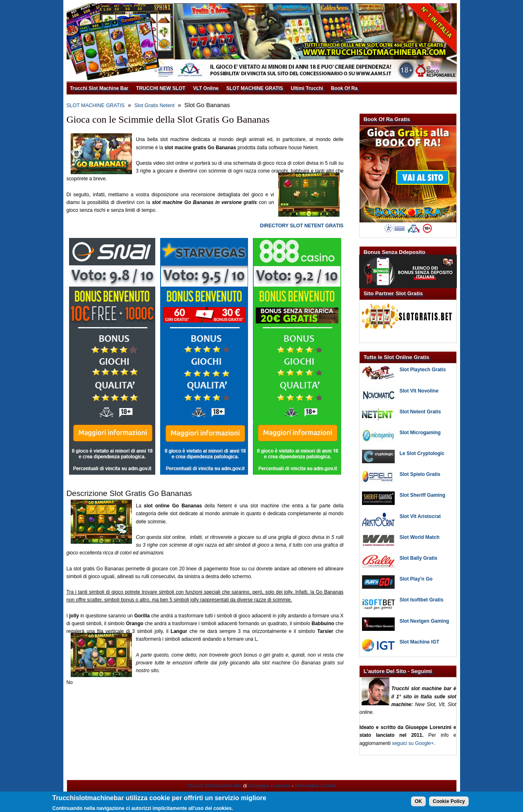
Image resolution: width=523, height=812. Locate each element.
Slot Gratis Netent (155, 105)
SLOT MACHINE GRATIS (255, 88)
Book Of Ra (344, 88)
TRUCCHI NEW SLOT (161, 88)
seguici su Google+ (413, 743)
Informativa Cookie (315, 786)
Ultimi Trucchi (307, 88)
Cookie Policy (449, 803)
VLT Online (206, 88)
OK (418, 803)
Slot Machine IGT (419, 642)
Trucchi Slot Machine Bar (99, 88)
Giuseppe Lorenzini (269, 786)
